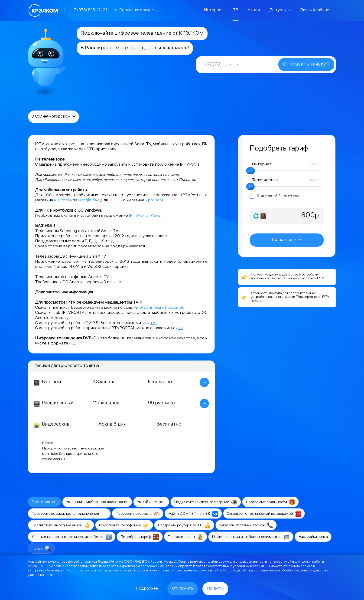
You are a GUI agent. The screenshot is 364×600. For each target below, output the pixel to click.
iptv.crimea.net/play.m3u (161, 308)
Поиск (41, 549)
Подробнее (147, 589)
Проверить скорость (138, 514)
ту (180, 328)
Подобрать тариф (140, 537)
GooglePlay (88, 201)
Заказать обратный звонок (246, 525)
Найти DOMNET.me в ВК (193, 514)
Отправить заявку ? (306, 64)
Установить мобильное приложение (97, 502)
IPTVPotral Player (145, 216)
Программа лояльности (270, 502)
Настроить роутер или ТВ (184, 525)
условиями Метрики (248, 566)
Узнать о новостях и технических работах (72, 537)
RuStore (62, 201)
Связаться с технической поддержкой (264, 514)
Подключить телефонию (124, 525)
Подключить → (287, 240)
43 (250, 187)
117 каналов (106, 403)
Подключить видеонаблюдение (206, 502)
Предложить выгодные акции (61, 525)
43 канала (104, 382)
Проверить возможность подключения (69, 514)
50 (250, 171)
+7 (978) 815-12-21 (89, 10)
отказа (126, 571)
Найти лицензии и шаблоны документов (251, 537)
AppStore (154, 201)
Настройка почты (313, 537)
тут (68, 318)
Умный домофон (151, 502)
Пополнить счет (185, 537)
